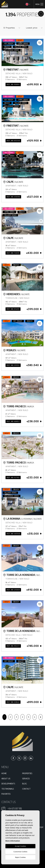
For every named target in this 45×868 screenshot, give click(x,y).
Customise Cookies (20, 852)
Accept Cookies (20, 846)
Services (26, 778)
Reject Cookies (20, 857)
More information (13, 841)
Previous (4, 52)
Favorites (6, 794)
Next (41, 52)
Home (4, 773)
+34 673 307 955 (15, 808)
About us (6, 778)
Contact (26, 789)
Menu (39, 4)
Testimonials (8, 789)
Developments (8, 784)
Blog (24, 784)
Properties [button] (27, 773)
